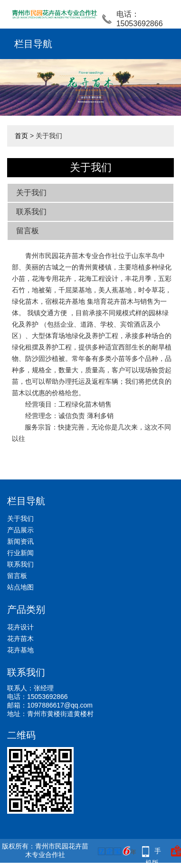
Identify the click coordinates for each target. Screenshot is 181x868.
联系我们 (31, 212)
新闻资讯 (20, 541)
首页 (21, 136)
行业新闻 (20, 553)
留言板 (28, 231)
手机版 (153, 852)
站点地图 (20, 587)
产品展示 (20, 530)
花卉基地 (20, 650)
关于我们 (31, 193)
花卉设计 (20, 627)
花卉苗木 (20, 639)
